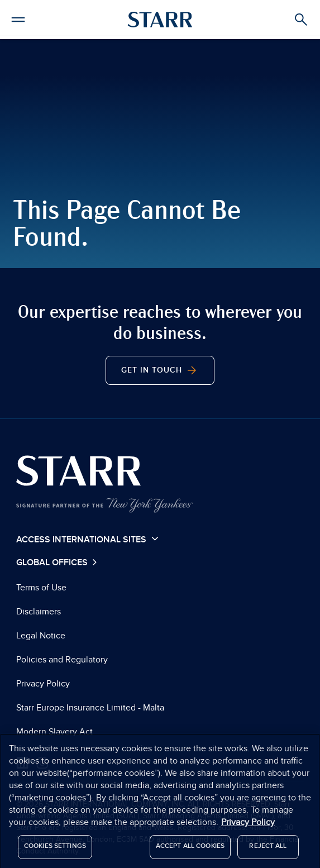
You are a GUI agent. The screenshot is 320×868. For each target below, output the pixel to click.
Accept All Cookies (190, 849)
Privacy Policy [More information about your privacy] (248, 825)
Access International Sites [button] (87, 539)
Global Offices (53, 563)
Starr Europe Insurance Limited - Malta (90, 708)
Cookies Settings (55, 849)
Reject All (268, 849)
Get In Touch (160, 370)
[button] (18, 18)
